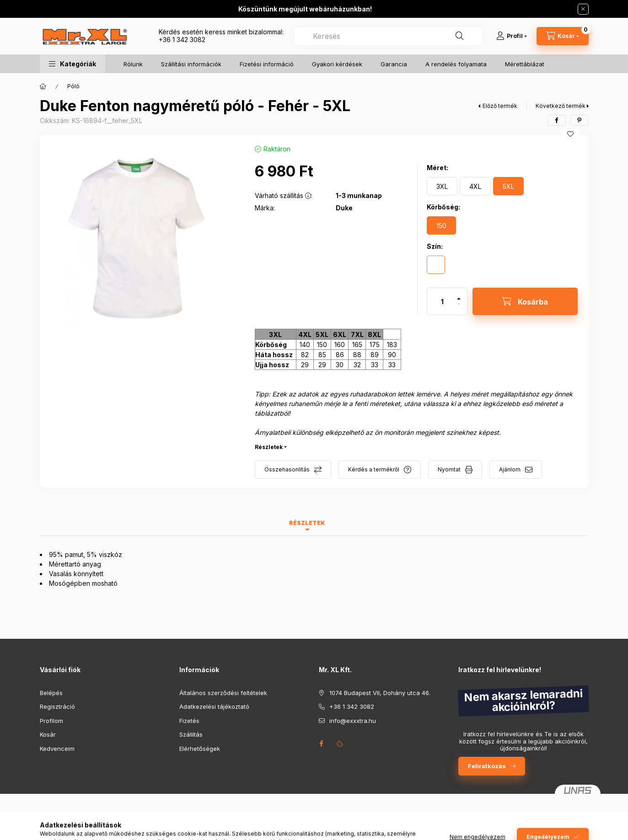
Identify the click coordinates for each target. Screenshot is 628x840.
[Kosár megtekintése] (563, 36)
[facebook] (557, 120)
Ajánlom (510, 469)
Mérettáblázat (525, 64)
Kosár (48, 734)
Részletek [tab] (307, 523)
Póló (73, 86)
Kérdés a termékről (374, 469)
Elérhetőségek (200, 749)
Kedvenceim (57, 749)
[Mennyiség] (442, 301)
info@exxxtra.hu (353, 721)
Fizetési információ (267, 64)
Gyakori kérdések (337, 64)
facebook (322, 744)
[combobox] (388, 36)
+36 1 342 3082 (182, 40)
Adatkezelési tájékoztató (214, 706)
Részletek (269, 447)
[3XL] (442, 186)
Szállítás (191, 734)
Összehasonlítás (287, 469)
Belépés (51, 693)
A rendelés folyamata (456, 64)
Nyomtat (449, 469)
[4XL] (475, 186)
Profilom (51, 721)
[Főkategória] (43, 86)
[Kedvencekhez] (570, 134)
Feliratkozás (487, 766)
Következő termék (561, 106)
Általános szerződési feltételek (223, 693)
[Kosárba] (525, 301)
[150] (441, 225)
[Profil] (512, 36)
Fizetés (189, 721)
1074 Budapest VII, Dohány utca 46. (380, 693)
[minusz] (459, 308)
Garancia (394, 64)
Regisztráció (57, 706)
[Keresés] (460, 36)
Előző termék (500, 106)
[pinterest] (580, 120)
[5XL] (508, 186)
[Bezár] (583, 9)
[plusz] (459, 295)
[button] (72, 64)
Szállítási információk (191, 64)
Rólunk (133, 64)
